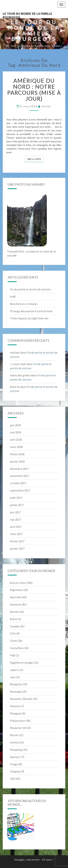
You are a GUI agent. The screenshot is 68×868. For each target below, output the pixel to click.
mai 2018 (15, 432)
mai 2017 (15, 520)
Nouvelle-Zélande (21, 699)
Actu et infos (18, 583)
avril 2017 (16, 527)
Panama (15, 706)
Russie (14, 735)
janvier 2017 (17, 548)
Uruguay (15, 771)
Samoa (14, 742)
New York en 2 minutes (24, 304)
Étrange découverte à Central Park (31, 311)
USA (12, 779)
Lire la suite (35, 159)
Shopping (16, 750)
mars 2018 (16, 447)
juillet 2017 (17, 505)
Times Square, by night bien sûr (29, 318)
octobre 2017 (18, 483)
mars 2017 (16, 534)
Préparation (18, 721)
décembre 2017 (19, 469)
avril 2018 (16, 440)
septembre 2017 (20, 490)
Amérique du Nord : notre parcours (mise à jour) (34, 90)
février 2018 (17, 454)
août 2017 (16, 498)
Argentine (16, 590)
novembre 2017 (19, 476)
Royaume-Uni (18, 728)
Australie (16, 597)
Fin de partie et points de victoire (30, 289)
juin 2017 (15, 512)
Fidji (12, 655)
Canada (14, 626)
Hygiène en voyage (21, 663)
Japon (14, 670)
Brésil (14, 619)
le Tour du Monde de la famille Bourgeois (27, 15)
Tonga (14, 764)
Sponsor (15, 757)
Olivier (46, 106)
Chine (13, 641)
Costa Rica (16, 648)
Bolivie (14, 612)
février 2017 (17, 541)
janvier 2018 (17, 461)
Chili (13, 633)
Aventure (16, 604)
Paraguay (16, 713)
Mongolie (16, 684)
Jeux (13, 677)
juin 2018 (15, 425)
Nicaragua (16, 691)
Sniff (13, 297)
